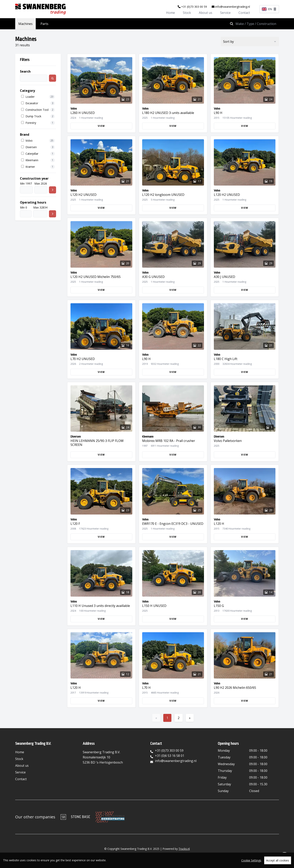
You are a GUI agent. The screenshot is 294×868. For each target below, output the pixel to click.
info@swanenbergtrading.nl (231, 7)
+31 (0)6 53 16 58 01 (170, 756)
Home (170, 13)
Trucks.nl (184, 849)
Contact (244, 13)
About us (206, 13)
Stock (187, 13)
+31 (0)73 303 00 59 (192, 7)
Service (225, 13)
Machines (25, 24)
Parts (44, 24)
